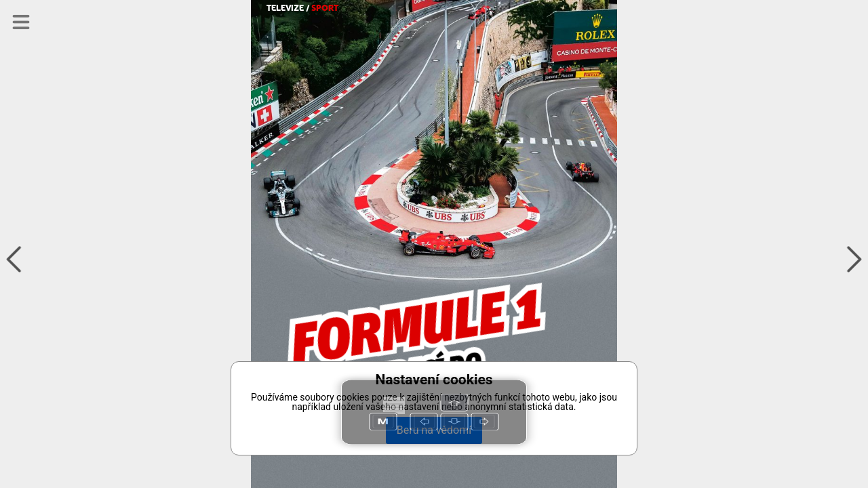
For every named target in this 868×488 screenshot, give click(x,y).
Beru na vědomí (434, 430)
